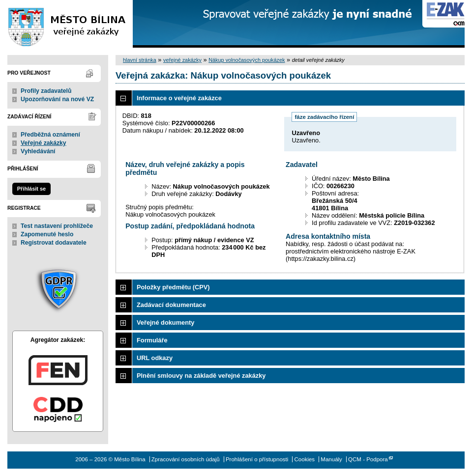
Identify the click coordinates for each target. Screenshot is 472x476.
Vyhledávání (38, 151)
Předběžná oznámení (50, 135)
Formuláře (152, 340)
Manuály (331, 459)
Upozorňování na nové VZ (57, 99)
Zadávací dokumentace (171, 305)
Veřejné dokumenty (165, 322)
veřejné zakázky (182, 60)
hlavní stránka (140, 60)
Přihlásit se (31, 189)
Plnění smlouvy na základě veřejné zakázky (201, 376)
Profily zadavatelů (46, 91)
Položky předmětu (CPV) (173, 287)
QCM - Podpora (368, 459)
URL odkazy (155, 358)
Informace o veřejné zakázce (179, 98)
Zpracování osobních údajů (186, 459)
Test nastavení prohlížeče (57, 226)
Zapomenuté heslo (47, 234)
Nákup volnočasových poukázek (247, 60)
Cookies (305, 459)
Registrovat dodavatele (54, 243)
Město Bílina (66, 24)
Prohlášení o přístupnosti (257, 459)
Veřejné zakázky (44, 143)
